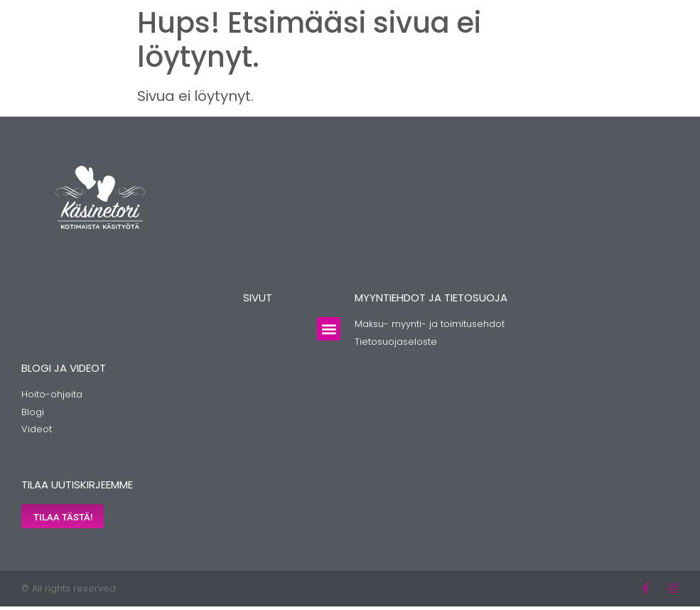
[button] (329, 329)
